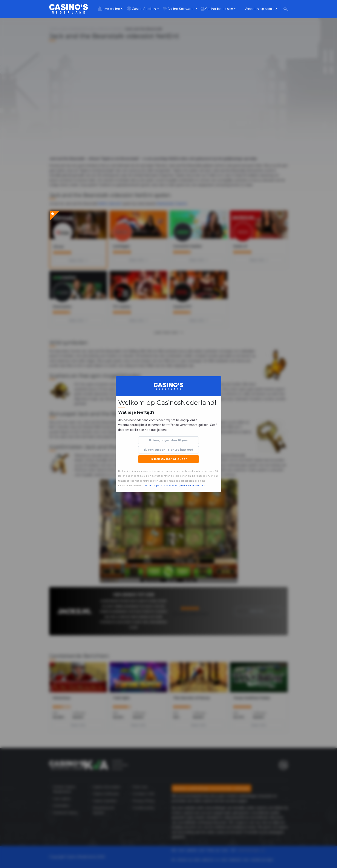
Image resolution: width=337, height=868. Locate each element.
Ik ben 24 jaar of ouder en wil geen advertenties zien (175, 486)
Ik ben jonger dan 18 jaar (169, 440)
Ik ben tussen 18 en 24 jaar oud (169, 450)
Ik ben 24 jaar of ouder (169, 459)
